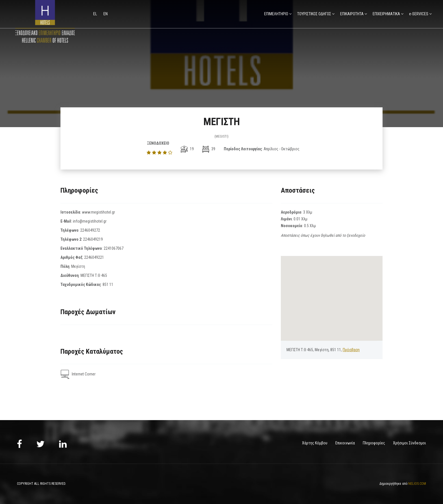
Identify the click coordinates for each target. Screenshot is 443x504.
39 (209, 149)
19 (187, 149)
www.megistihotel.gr (98, 212)
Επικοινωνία (345, 443)
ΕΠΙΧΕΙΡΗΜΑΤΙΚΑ (386, 14)
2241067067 (114, 248)
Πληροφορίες (374, 443)
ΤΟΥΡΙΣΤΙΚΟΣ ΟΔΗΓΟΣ (314, 14)
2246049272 (90, 230)
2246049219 (93, 239)
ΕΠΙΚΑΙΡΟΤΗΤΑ (352, 14)
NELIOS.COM (417, 484)
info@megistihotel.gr (90, 221)
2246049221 (94, 257)
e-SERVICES (419, 14)
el (95, 14)
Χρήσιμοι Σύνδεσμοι (410, 443)
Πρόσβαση (351, 350)
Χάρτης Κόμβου (315, 443)
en (106, 14)
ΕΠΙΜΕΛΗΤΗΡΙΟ (276, 14)
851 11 (108, 284)
